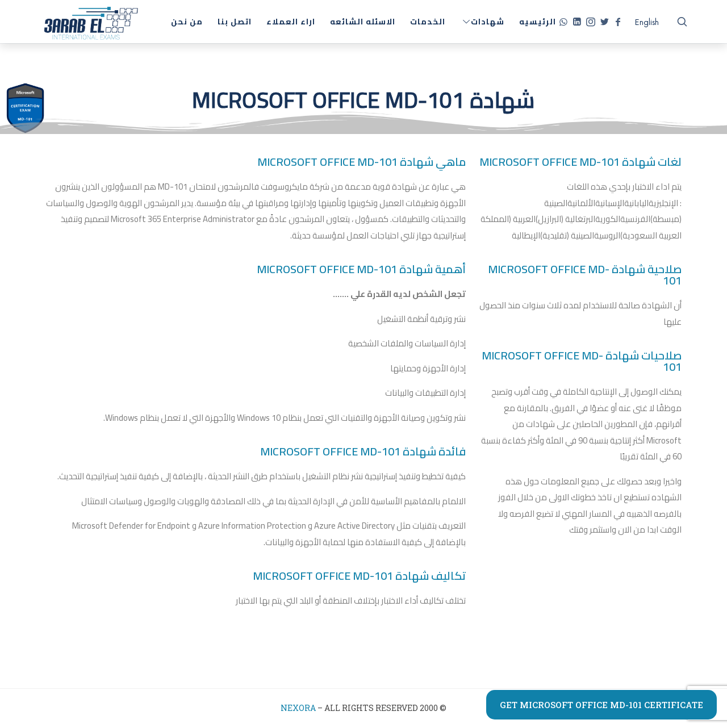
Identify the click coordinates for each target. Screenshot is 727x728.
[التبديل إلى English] (647, 23)
